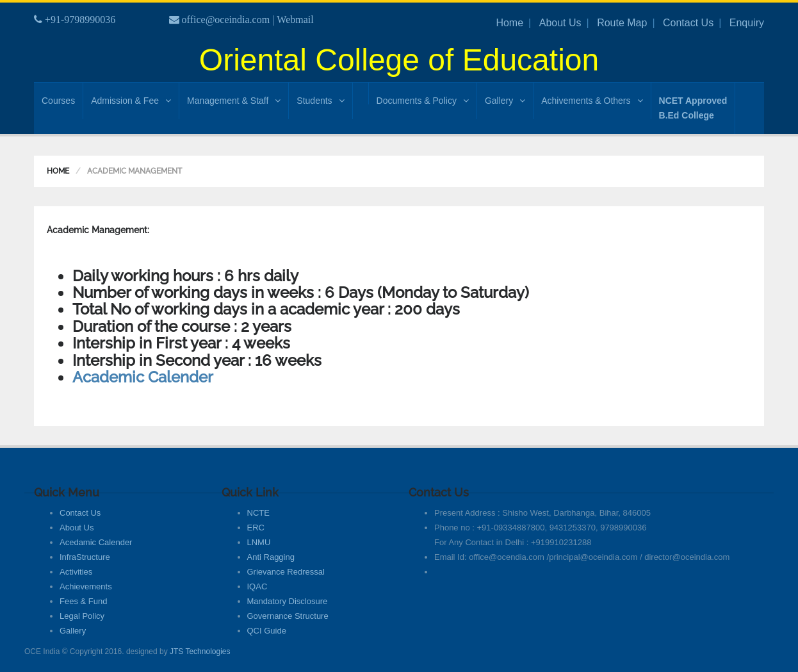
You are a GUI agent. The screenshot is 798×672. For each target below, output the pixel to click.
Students (320, 101)
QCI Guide (267, 631)
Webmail (295, 20)
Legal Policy (82, 616)
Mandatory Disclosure (288, 601)
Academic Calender (143, 377)
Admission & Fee (131, 101)
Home (509, 23)
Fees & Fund (83, 601)
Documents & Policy (423, 101)
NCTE (258, 513)
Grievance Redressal (286, 572)
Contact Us (688, 23)
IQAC (257, 586)
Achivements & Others (592, 101)
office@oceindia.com (226, 20)
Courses (58, 101)
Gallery (505, 101)
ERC (256, 528)
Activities (76, 572)
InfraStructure (85, 557)
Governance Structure (288, 616)
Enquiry (747, 23)
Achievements (86, 586)
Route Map (622, 23)
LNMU (259, 542)
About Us (560, 23)
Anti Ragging (271, 557)
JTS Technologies (200, 652)
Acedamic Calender (96, 542)
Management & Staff (234, 101)
